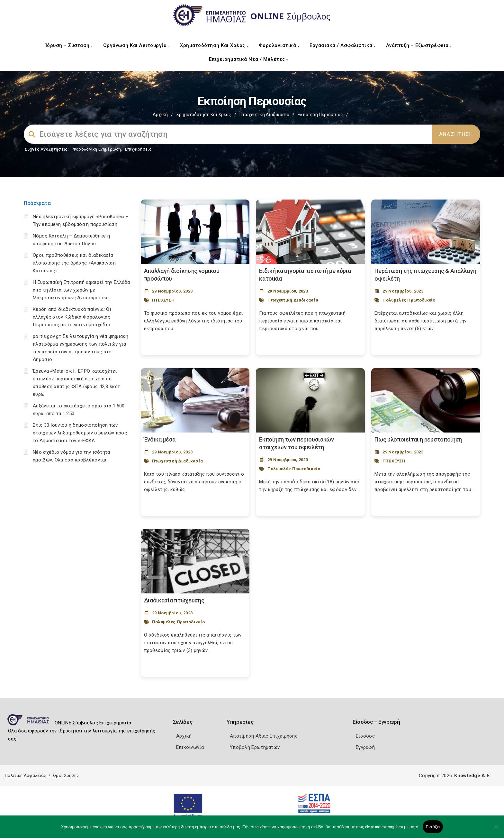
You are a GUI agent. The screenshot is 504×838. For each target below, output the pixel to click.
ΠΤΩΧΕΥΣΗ (163, 300)
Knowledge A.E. (473, 776)
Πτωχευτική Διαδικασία (264, 115)
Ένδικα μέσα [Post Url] (160, 439)
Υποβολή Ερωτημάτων (255, 747)
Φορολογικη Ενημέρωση (97, 149)
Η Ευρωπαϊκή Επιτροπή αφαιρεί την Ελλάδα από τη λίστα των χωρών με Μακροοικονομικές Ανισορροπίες (81, 290)
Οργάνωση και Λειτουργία (137, 45)
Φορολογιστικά (279, 45)
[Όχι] (496, 830)
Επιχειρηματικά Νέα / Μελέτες (249, 59)
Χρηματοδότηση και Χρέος (214, 45)
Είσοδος (365, 736)
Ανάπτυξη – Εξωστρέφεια (419, 45)
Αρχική (160, 115)
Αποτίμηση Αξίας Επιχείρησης (264, 736)
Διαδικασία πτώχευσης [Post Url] (174, 600)
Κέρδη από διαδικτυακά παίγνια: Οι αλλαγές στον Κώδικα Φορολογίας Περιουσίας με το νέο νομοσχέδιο (72, 317)
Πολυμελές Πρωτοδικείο (409, 300)
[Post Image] (195, 232)
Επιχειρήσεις (138, 149)
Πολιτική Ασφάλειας (25, 775)
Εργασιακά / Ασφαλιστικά (343, 45)
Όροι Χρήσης (66, 775)
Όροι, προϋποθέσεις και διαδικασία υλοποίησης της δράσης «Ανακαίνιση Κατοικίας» (74, 263)
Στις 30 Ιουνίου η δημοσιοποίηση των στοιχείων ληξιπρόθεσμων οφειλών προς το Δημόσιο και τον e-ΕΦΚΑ (80, 433)
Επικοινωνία (190, 747)
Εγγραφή (365, 747)
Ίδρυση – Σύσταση (69, 45)
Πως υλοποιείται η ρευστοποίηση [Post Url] (418, 439)
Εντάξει (433, 827)
